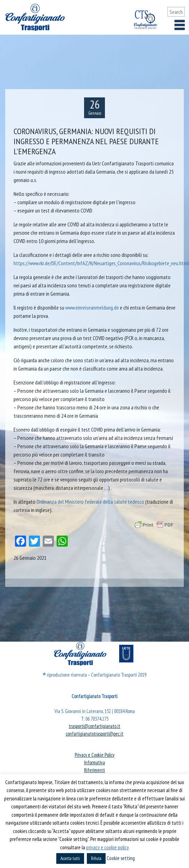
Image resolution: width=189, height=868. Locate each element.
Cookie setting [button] (121, 858)
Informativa (94, 762)
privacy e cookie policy (108, 847)
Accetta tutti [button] (70, 858)
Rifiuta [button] (96, 858)
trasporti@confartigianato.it (94, 726)
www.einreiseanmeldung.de (92, 307)
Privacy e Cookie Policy (94, 755)
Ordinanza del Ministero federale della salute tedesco (90, 502)
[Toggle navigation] (180, 25)
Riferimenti (94, 770)
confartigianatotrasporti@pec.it (94, 734)
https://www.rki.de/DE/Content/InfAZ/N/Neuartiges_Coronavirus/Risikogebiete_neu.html (101, 263)
